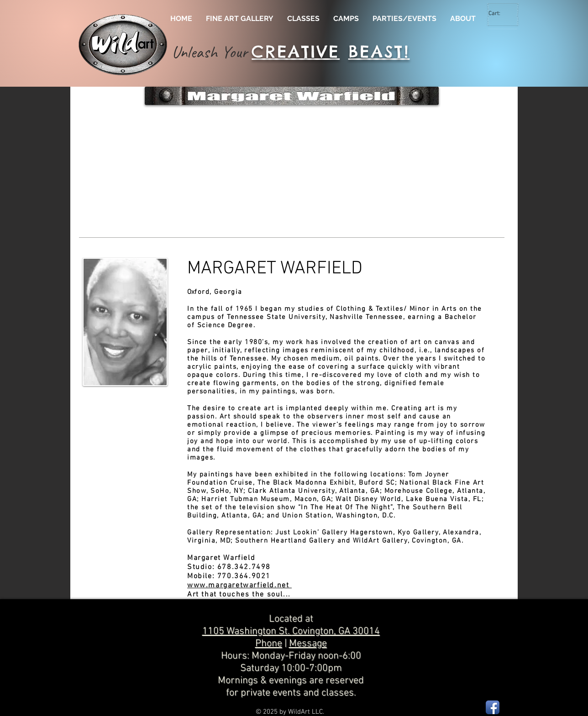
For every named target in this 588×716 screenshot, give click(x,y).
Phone (269, 644)
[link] (500, 13)
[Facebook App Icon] (493, 707)
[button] (143, 175)
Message (308, 644)
